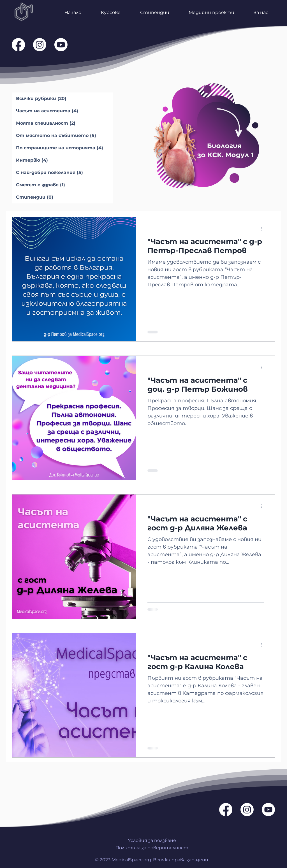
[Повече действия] (263, 229)
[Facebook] (18, 45)
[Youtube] (61, 45)
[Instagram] (40, 45)
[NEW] (207, 135)
